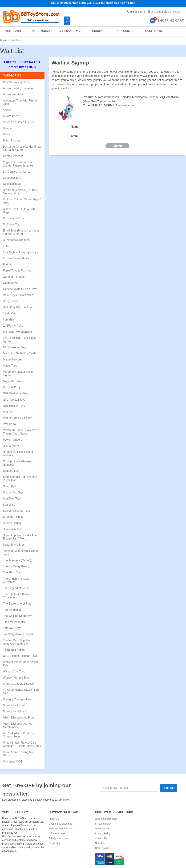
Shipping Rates (103, 824)
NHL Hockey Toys (14, 406)
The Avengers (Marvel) (17, 560)
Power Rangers (13, 440)
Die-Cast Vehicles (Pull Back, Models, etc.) (21, 192)
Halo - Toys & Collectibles (19, 295)
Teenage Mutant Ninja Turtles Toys (21, 553)
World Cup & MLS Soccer (19, 684)
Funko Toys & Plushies (17, 271)
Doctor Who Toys (14, 218)
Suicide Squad (12, 523)
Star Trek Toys (12, 499)
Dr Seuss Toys (12, 224)
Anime (7, 110)
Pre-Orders (125, 31)
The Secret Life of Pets (17, 604)
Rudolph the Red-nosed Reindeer (18, 463)
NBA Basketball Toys (16, 393)
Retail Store (55, 843)
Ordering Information (106, 819)
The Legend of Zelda (16, 588)
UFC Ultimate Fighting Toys (20, 656)
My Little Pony (12, 387)
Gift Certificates (57, 833)
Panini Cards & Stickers (18, 418)
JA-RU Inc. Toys (13, 326)
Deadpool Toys (12, 178)
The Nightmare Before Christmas (17, 596)
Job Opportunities (58, 838)
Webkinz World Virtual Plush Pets (20, 664)
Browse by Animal (14, 705)
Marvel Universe (13, 360)
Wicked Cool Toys (14, 672)
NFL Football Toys (14, 400)
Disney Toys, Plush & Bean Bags (20, 210)
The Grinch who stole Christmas (16, 580)
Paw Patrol (10, 424)
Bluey (6, 134)
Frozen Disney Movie (16, 258)
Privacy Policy (103, 833)
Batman (8, 128)
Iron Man (8, 320)
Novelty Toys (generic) (17, 82)
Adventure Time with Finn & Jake (20, 102)
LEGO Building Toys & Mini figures (20, 339)
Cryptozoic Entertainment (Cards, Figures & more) (19, 164)
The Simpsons (12, 610)
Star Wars (9, 505)
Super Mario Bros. (14, 545)
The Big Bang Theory (16, 566)
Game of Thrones (14, 277)
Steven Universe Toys (16, 511)
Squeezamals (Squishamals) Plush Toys (21, 478)
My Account (174, 12)
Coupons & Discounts (60, 824)
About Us (54, 819)
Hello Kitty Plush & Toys (18, 307)
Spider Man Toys (13, 492)
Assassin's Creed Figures (19, 122)
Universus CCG (13, 762)
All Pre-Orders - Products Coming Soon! (19, 735)
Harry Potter (10, 301)
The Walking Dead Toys (18, 616)
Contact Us (101, 838)
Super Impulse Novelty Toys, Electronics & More (21, 537)
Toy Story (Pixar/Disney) (18, 634)
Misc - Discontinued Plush (19, 718)
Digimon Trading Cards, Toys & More (22, 201)
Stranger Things (13, 517)
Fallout (7, 246)
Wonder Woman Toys (16, 678)
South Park (10, 486)
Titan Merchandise (14, 622)
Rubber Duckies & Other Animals (18, 453)
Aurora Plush (11, 116)
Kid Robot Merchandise (17, 332)
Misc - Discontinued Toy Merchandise (18, 725)
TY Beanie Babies (14, 650)
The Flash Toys (12, 572)
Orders (155, 12)
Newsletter (101, 843)
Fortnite (8, 264)
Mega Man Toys (13, 381)
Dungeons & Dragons (16, 240)
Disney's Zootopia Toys (17, 699)
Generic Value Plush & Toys (20, 289)
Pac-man (9, 412)
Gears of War (11, 283)
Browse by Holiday (15, 711)
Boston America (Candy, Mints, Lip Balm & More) (22, 148)
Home (3, 40)
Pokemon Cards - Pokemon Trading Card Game (20, 432)
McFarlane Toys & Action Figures (18, 374)
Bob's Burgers (12, 141)
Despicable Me (12, 184)
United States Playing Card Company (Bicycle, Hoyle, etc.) (22, 744)
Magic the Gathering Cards (20, 353)
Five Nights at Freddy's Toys (20, 252)
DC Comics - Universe (17, 172)
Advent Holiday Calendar (18, 88)
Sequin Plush (11, 471)
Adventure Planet (14, 94)
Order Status (102, 848)
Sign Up (169, 788)
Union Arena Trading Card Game (19, 754)
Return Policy (102, 829)
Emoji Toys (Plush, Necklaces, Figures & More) (22, 232)
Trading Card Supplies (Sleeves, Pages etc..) (17, 642)
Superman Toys (13, 529)
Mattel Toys (10, 366)
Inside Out (9, 313)
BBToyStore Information (62, 829)
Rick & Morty (11, 446)
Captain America (13, 156)
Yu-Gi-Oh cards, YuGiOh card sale (21, 691)
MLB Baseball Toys (15, 347)
